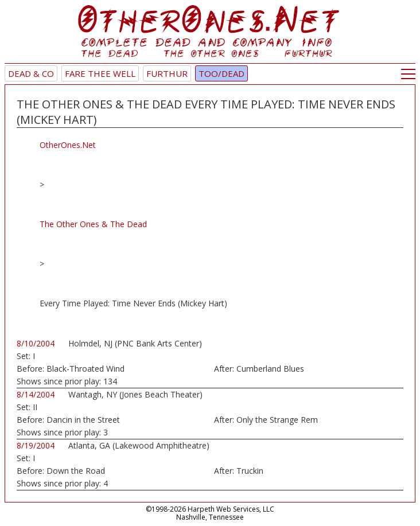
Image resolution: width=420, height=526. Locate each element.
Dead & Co (31, 73)
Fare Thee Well (100, 73)
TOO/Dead (221, 73)
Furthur (167, 73)
